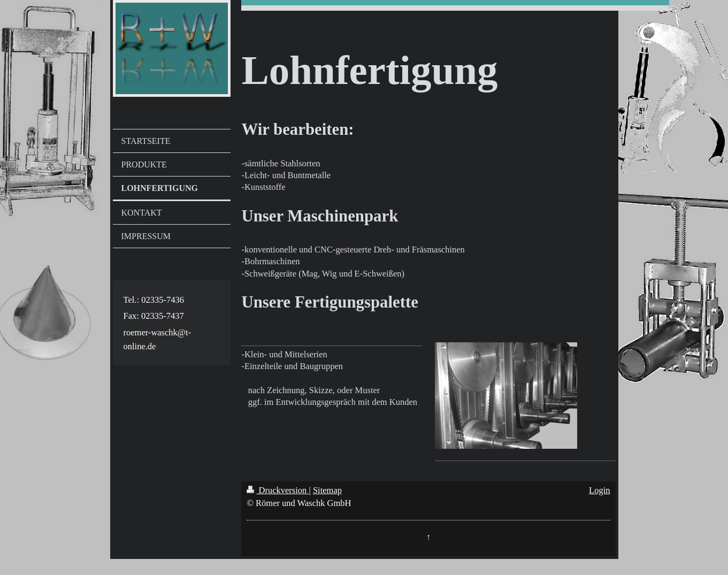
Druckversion (278, 490)
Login (599, 490)
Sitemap (327, 490)
